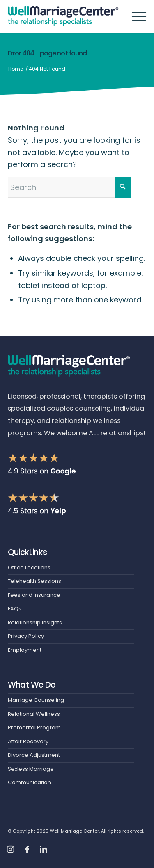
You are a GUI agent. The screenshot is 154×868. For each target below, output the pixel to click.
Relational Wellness (34, 714)
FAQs (15, 609)
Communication (29, 782)
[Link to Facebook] (27, 850)
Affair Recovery (28, 741)
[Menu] (135, 16)
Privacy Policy (26, 636)
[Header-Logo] (63, 16)
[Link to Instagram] (11, 850)
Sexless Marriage (31, 769)
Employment (25, 650)
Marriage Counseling (36, 700)
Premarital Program (34, 728)
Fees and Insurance (34, 595)
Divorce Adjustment (34, 755)
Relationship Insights (35, 622)
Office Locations (29, 568)
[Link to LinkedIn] (44, 850)
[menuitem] (135, 16)
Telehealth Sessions (34, 581)
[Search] (69, 187)
